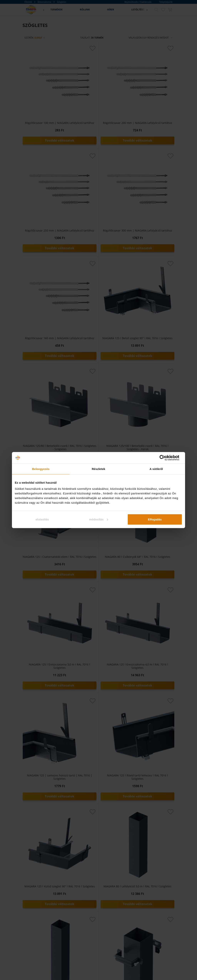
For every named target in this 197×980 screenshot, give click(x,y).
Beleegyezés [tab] (41, 469)
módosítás (99, 519)
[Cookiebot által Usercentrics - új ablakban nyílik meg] (165, 458)
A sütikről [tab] (156, 469)
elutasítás (42, 519)
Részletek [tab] (98, 469)
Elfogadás (155, 519)
